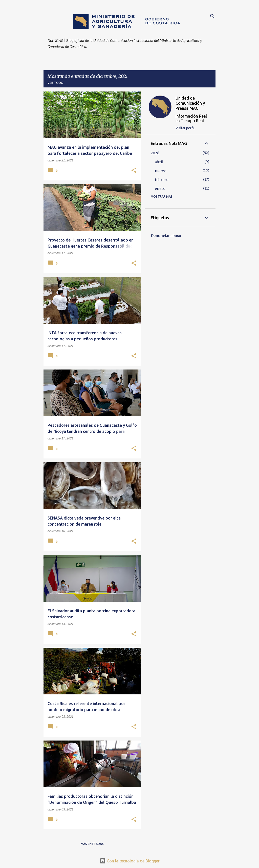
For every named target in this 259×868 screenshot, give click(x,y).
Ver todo (56, 83)
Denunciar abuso (166, 236)
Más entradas (92, 844)
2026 (155, 153)
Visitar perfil (185, 128)
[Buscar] (212, 16)
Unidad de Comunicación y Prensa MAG (190, 103)
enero (160, 189)
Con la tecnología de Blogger (130, 861)
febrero (162, 180)
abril (159, 162)
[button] (134, 171)
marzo (161, 171)
